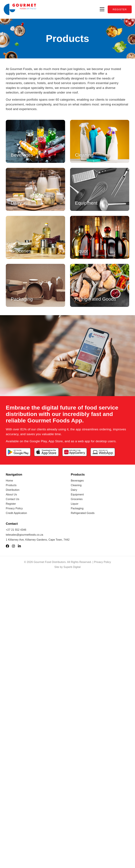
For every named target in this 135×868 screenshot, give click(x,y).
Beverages (77, 481)
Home (9, 481)
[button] (102, 9)
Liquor (75, 504)
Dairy (74, 490)
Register (11, 504)
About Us (11, 494)
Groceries (77, 499)
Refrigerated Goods (83, 513)
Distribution (13, 490)
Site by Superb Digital (67, 567)
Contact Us (13, 499)
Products (11, 485)
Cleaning (76, 485)
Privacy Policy (14, 508)
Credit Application (16, 513)
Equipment (77, 494)
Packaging (77, 508)
